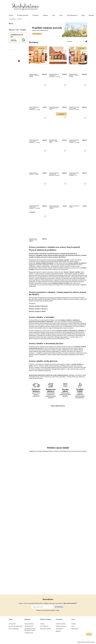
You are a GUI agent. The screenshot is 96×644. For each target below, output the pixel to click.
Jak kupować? (12, 624)
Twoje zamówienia (29, 624)
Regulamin (58, 631)
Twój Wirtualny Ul (29, 626)
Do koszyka (41, 48)
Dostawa (42, 624)
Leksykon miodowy (61, 624)
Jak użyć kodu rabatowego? (16, 626)
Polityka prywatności (61, 626)
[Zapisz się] (59, 607)
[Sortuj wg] (74, 41)
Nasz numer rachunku (45, 629)
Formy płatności (44, 626)
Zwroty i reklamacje (14, 629)
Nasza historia (75, 629)
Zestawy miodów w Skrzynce (38, 309)
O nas (73, 626)
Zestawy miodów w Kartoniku (38, 306)
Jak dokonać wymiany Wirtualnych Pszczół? (30, 630)
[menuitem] (11, 15)
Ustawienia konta (29, 633)
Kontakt (73, 624)
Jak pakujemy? (59, 629)
